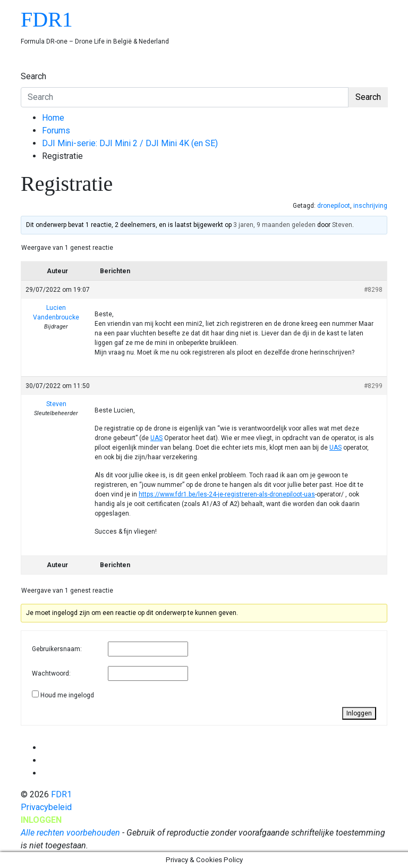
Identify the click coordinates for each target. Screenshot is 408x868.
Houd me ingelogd (67, 695)
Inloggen (359, 713)
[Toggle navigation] (28, 66)
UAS (156, 438)
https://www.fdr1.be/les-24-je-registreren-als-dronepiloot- (221, 494)
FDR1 (47, 19)
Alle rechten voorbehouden (70, 833)
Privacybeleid (46, 807)
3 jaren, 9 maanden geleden (274, 225)
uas (309, 494)
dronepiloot (334, 206)
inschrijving (370, 206)
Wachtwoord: (51, 673)
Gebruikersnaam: (57, 649)
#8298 (373, 290)
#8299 (373, 386)
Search (33, 76)
